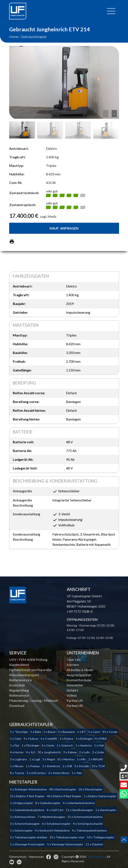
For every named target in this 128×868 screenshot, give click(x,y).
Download (17, 706)
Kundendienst (19, 665)
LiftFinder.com (96, 857)
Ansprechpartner (79, 675)
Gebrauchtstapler (34, 37)
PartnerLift (75, 700)
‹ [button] (106, 113)
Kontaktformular (79, 680)
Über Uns (74, 659)
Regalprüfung (19, 690)
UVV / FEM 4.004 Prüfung (28, 659)
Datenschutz (18, 857)
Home (14, 37)
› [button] (114, 113)
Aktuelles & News (80, 670)
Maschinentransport (24, 675)
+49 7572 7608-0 (80, 611)
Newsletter (75, 685)
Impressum (36, 857)
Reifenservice (19, 695)
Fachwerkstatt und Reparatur (31, 670)
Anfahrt (72, 690)
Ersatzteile (17, 685)
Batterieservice (20, 680)
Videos (72, 695)
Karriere (73, 665)
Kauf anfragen (64, 228)
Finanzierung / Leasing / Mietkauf (34, 700)
